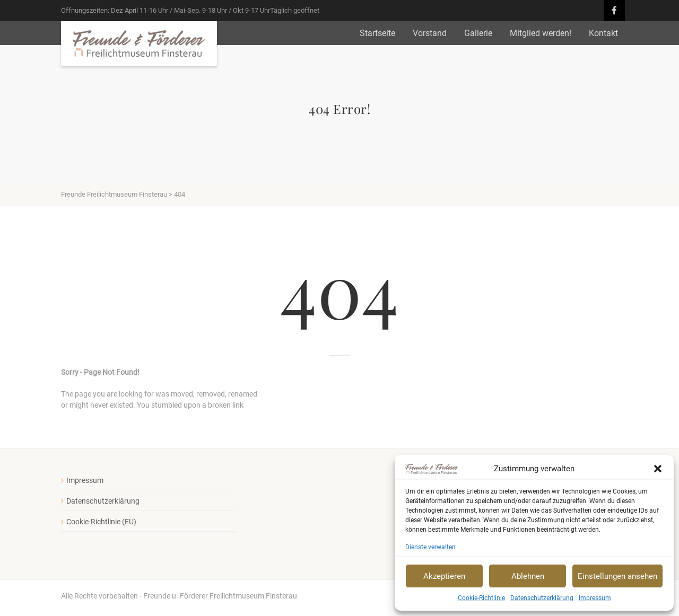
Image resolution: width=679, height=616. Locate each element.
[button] (658, 469)
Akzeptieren (444, 576)
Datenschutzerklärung (542, 598)
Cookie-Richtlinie (481, 598)
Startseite (377, 33)
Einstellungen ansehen (617, 576)
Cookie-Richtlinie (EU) (101, 522)
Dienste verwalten (430, 547)
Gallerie (478, 33)
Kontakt (603, 33)
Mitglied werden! (541, 33)
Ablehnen (528, 576)
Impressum (595, 598)
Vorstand (430, 33)
